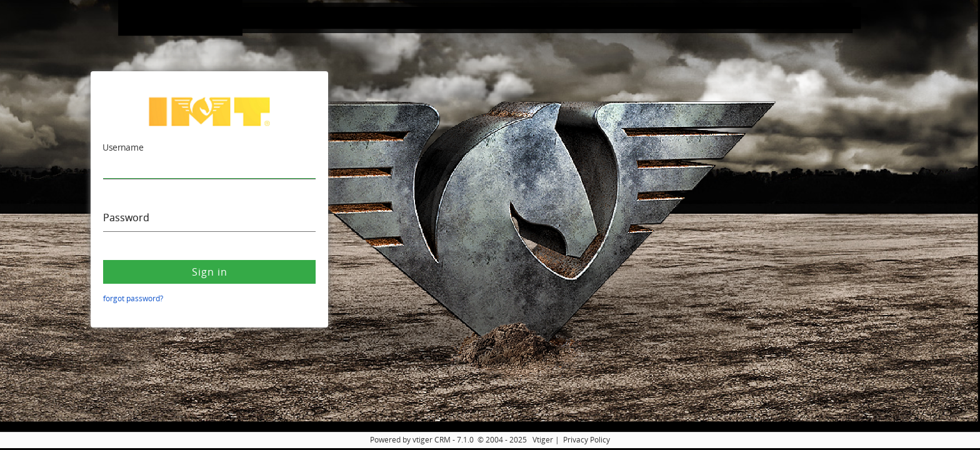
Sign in (210, 272)
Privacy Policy (587, 440)
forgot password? (133, 298)
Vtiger (543, 440)
